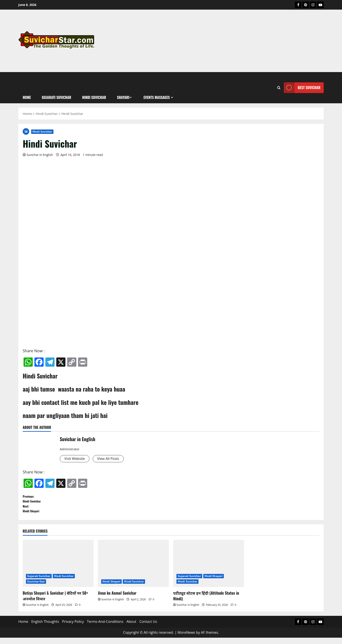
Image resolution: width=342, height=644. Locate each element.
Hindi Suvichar (42, 132)
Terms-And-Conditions (105, 628)
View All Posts (113, 459)
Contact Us (148, 628)
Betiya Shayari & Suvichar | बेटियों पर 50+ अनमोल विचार (55, 602)
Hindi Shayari (111, 588)
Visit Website (76, 459)
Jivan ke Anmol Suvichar (117, 599)
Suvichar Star (36, 588)
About (131, 628)
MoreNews (186, 639)
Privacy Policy (73, 628)
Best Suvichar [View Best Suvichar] (302, 88)
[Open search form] (279, 88)
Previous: (171, 501)
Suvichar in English (40, 155)
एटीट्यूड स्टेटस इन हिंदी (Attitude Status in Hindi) (206, 602)
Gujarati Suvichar (39, 583)
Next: (171, 514)
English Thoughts (45, 628)
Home (23, 628)
